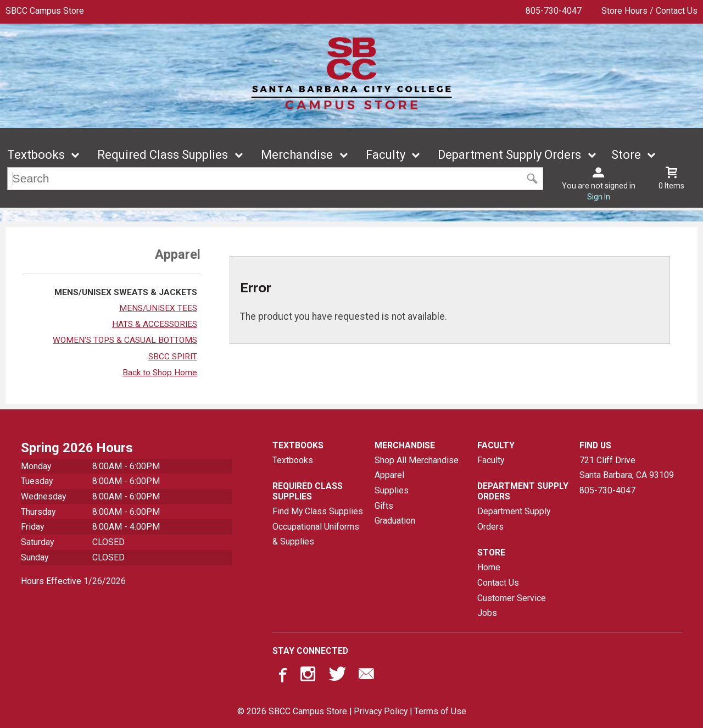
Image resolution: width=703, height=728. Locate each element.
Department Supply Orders (509, 155)
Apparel (389, 475)
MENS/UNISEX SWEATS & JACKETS (126, 292)
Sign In (599, 197)
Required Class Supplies (163, 155)
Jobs (487, 613)
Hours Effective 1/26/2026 (73, 581)
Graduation (395, 521)
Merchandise (297, 155)
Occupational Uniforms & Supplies (316, 534)
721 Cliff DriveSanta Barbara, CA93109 (627, 468)
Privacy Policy (381, 711)
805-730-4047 (554, 11)
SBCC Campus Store (45, 11)
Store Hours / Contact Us (649, 11)
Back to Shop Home (160, 373)
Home (489, 567)
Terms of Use (440, 711)
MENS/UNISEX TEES (158, 308)
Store (626, 155)
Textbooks (36, 155)
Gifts (384, 506)
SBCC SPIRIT (173, 357)
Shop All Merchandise (417, 460)
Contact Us (498, 583)
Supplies (392, 490)
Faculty (386, 155)
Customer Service (512, 598)
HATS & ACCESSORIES (155, 324)
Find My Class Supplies (318, 511)
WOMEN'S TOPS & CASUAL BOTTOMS (125, 340)
